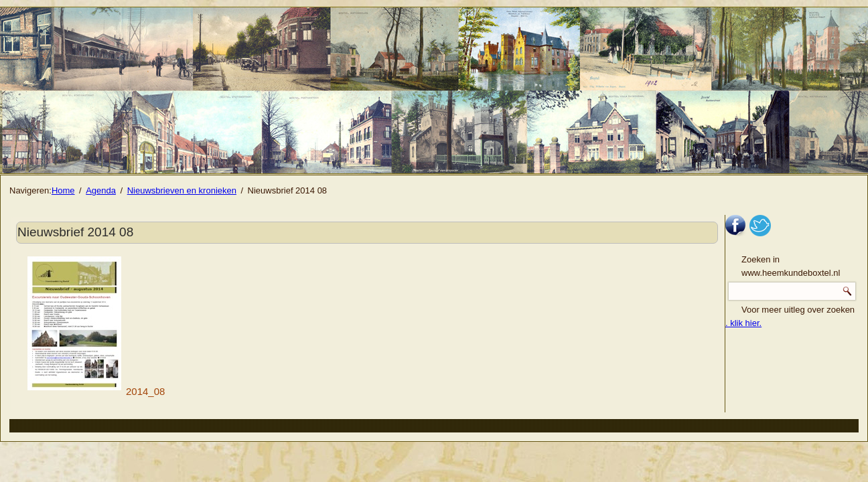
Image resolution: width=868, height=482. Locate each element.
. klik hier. (743, 323)
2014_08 (96, 391)
